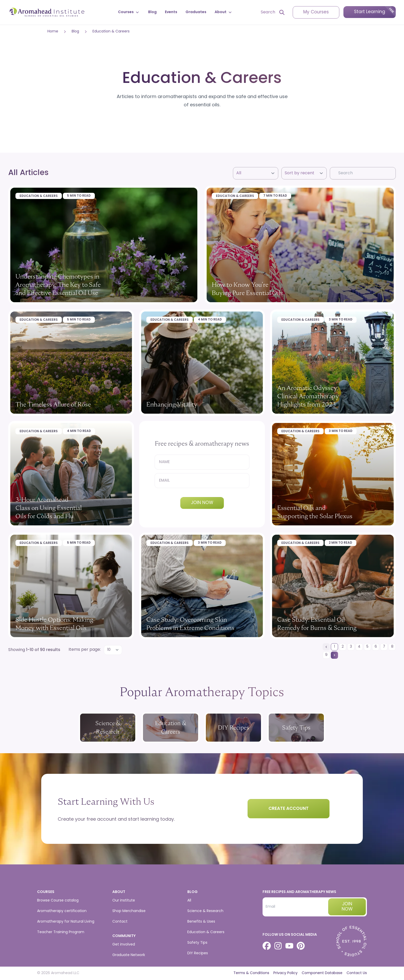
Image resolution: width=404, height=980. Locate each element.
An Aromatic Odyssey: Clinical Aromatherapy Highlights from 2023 (308, 396)
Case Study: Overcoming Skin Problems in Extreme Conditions (190, 624)
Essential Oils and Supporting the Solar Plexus (315, 512)
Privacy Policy (285, 973)
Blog (152, 12)
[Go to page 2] (343, 647)
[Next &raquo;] (334, 655)
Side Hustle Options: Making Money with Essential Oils (54, 624)
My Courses (316, 12)
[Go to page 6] (376, 647)
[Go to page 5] (367, 647)
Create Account (289, 809)
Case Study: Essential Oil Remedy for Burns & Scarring (317, 624)
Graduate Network (129, 955)
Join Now (202, 503)
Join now (347, 907)
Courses (129, 12)
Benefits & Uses (201, 922)
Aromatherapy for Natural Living (66, 922)
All (189, 901)
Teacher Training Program (61, 932)
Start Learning (370, 12)
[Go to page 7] (384, 647)
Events (171, 12)
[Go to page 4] (359, 647)
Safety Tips (197, 943)
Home (53, 32)
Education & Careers (111, 32)
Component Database (322, 973)
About (224, 12)
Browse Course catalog (58, 901)
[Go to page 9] (326, 655)
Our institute (124, 901)
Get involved (124, 945)
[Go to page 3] (351, 647)
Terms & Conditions (251, 973)
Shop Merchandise (129, 911)
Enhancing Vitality (172, 404)
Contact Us (357, 973)
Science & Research (205, 911)
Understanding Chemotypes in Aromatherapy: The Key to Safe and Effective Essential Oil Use (58, 285)
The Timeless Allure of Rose (53, 404)
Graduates (196, 12)
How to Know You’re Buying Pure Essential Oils (247, 289)
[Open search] (273, 12)
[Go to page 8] (392, 647)
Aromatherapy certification (62, 911)
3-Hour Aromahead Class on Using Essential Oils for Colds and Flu (49, 508)
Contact (120, 922)
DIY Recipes (198, 953)
